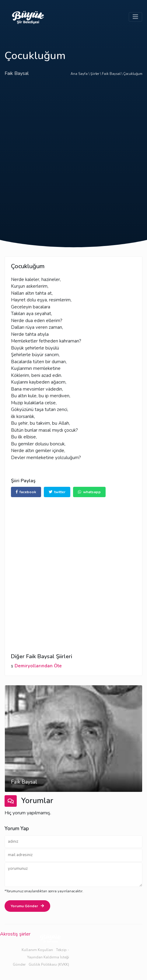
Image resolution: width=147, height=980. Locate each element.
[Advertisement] (73, 163)
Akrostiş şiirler (15, 934)
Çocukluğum (133, 74)
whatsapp (89, 492)
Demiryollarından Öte (38, 666)
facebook (26, 492)
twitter (57, 492)
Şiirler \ (96, 74)
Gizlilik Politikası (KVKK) (49, 964)
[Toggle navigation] (135, 17)
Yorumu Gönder (27, 906)
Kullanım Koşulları (37, 950)
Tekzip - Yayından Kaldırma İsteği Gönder (41, 957)
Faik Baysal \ (113, 74)
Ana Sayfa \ (80, 74)
